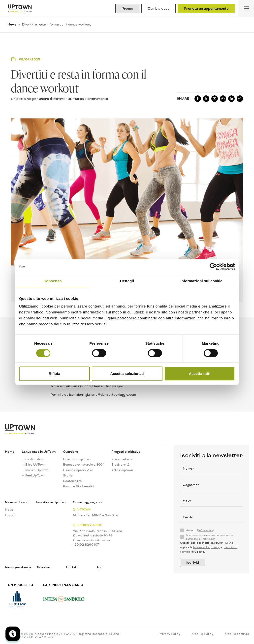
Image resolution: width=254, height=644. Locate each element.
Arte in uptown (122, 470)
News (12, 24)
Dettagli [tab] (127, 281)
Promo (127, 8)
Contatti (72, 567)
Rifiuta (54, 374)
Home (10, 452)
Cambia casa (159, 8)
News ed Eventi (17, 502)
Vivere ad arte (122, 459)
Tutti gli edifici (32, 459)
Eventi (10, 515)
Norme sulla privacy (206, 547)
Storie (68, 476)
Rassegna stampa (18, 567)
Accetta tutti (200, 374)
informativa (206, 530)
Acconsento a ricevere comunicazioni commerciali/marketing (210, 537)
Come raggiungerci (87, 502)
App (99, 567)
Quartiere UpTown (77, 459)
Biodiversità (120, 465)
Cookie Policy (203, 634)
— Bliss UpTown (33, 465)
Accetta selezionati (127, 374)
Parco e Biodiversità (79, 486)
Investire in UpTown (51, 502)
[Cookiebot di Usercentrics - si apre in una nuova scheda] (213, 267)
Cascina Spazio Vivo (78, 470)
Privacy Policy (169, 634)
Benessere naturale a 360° (83, 465)
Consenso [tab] (52, 281)
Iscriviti (193, 562)
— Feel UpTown (33, 476)
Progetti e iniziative (126, 452)
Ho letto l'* (200, 531)
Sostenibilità (72, 481)
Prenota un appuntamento (206, 8)
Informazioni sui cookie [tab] (202, 281)
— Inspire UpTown (35, 470)
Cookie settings (237, 634)
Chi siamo (43, 567)
